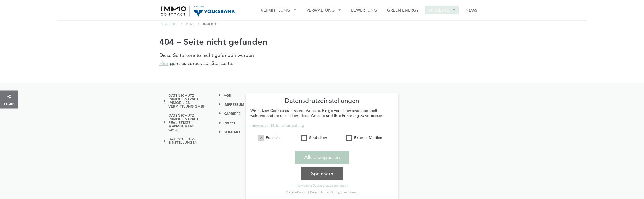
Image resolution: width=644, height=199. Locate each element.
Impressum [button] (351, 191)
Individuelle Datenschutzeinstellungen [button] (322, 184)
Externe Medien (364, 136)
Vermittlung (275, 10)
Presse (230, 123)
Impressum (234, 105)
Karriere (232, 114)
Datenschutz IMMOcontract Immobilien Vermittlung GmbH (187, 101)
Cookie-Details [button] (297, 191)
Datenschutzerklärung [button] (325, 191)
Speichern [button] (322, 172)
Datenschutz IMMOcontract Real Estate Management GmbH (183, 123)
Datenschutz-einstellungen (183, 141)
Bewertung (364, 10)
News (471, 10)
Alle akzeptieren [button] (322, 156)
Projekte (439, 10)
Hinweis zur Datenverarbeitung (277, 124)
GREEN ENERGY (403, 10)
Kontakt (232, 132)
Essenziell (270, 136)
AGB (227, 95)
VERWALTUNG (321, 10)
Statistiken (314, 136)
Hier (164, 63)
